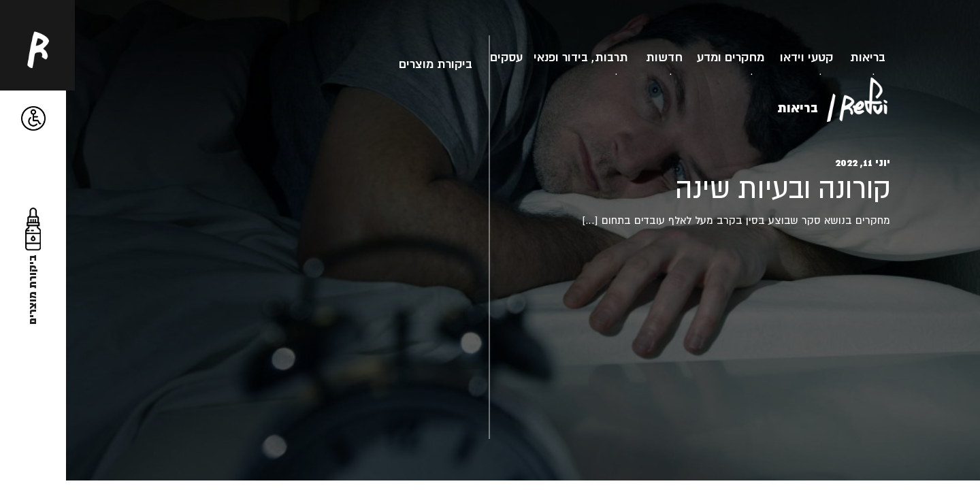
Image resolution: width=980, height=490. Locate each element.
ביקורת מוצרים (436, 64)
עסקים (506, 57)
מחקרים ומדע (731, 57)
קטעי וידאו (806, 57)
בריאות (868, 57)
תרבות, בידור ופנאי (581, 57)
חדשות (664, 57)
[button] (34, 119)
